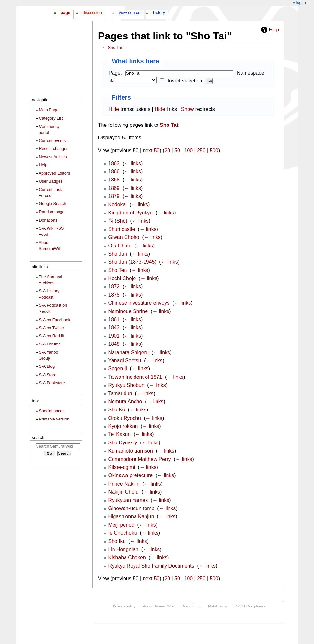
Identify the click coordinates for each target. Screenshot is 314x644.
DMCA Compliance (250, 606)
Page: (115, 73)
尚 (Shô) (118, 221)
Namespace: (251, 73)
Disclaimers (191, 606)
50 (177, 151)
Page (65, 13)
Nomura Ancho (125, 402)
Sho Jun (118, 254)
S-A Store (48, 375)
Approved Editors (54, 173)
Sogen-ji (118, 369)
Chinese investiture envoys (139, 303)
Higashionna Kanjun (131, 516)
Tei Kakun (120, 434)
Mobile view (218, 606)
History (159, 13)
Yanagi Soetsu (125, 360)
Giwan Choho (124, 237)
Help (274, 30)
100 (189, 151)
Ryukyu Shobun (126, 385)
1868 (114, 180)
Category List (51, 118)
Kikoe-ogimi (122, 467)
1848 (114, 344)
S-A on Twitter (51, 328)
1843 (114, 327)
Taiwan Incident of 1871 (135, 377)
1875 (114, 295)
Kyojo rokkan (123, 426)
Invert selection (185, 81)
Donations (48, 220)
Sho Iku (117, 541)
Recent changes (54, 149)
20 (168, 151)
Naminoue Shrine (128, 311)
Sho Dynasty (123, 443)
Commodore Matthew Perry (140, 459)
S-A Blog (47, 366)
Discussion (92, 13)
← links (133, 164)
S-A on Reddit (51, 336)
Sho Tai (115, 47)
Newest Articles (53, 157)
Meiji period (121, 525)
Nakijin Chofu (124, 492)
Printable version (54, 419)
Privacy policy (124, 606)
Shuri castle (122, 229)
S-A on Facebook (54, 320)
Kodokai (118, 205)
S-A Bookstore (52, 383)
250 (201, 151)
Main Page (49, 110)
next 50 (151, 151)
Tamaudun (120, 393)
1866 (114, 172)
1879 (114, 196)
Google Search (52, 204)
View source (130, 13)
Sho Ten (118, 270)
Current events (52, 141)
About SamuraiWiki (158, 606)
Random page (52, 212)
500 (214, 151)
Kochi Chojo (122, 278)
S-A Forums (49, 344)
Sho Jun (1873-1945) (132, 262)
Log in (301, 3)
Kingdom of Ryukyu (131, 213)
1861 (114, 319)
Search (38, 437)
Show (188, 109)
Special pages (52, 411)
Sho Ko (117, 410)
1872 (114, 286)
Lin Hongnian (123, 549)
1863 (114, 164)
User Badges (51, 181)
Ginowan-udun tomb (131, 508)
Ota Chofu (120, 246)
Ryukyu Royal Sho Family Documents (151, 566)
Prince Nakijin (124, 484)
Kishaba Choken (127, 557)
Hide (114, 109)
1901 (114, 336)
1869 (114, 188)
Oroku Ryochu (125, 418)
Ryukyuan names (128, 500)
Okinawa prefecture (131, 475)
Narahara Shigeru (129, 352)
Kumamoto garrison (131, 451)
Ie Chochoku (123, 533)
